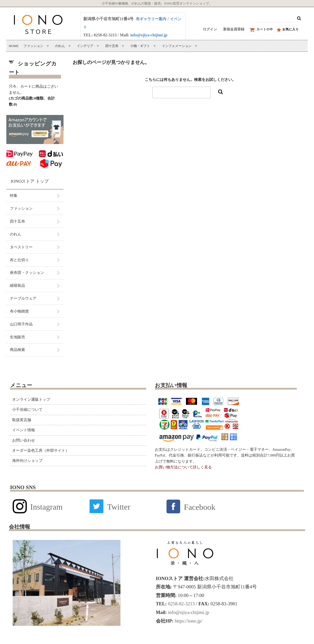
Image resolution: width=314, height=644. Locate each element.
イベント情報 (24, 430)
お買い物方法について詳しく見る (183, 467)
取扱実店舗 (22, 420)
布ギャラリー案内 (151, 19)
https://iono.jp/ (188, 621)
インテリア (85, 46)
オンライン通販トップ (31, 399)
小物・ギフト (140, 46)
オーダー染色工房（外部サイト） (41, 450)
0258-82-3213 (181, 604)
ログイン (210, 29)
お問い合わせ (24, 440)
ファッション (33, 46)
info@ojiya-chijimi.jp (149, 35)
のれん (60, 46)
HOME (14, 46)
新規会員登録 (234, 29)
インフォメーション (177, 46)
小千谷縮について (27, 410)
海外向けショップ (27, 461)
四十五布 (112, 46)
